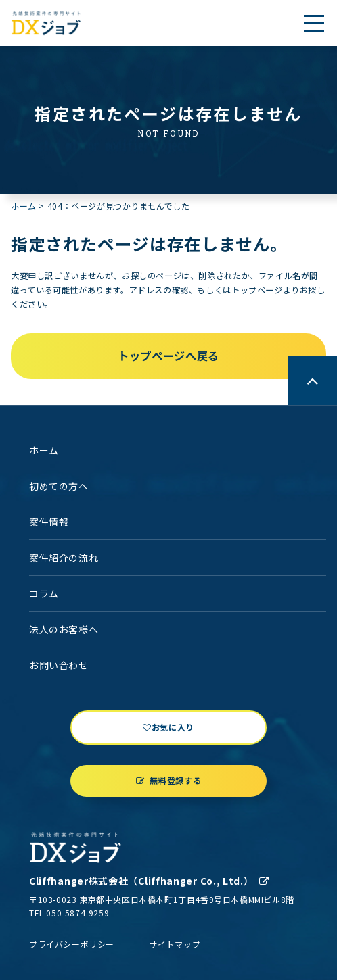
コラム (44, 593)
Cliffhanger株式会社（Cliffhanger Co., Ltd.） (149, 881)
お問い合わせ (59, 665)
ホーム (24, 206)
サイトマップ (175, 944)
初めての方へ (59, 486)
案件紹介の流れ (64, 558)
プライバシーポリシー (72, 944)
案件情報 (49, 522)
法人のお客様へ (64, 629)
